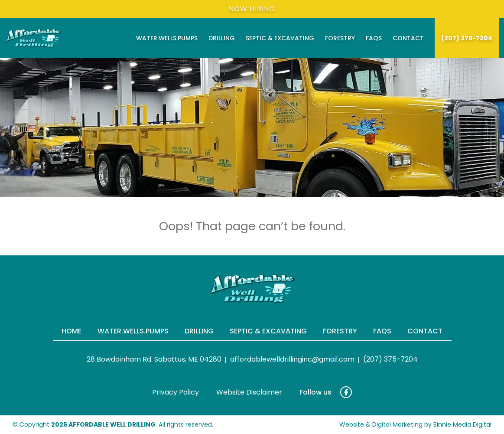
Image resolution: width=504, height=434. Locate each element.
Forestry (340, 38)
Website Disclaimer (249, 392)
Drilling (222, 38)
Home (72, 331)
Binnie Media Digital (462, 424)
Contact (408, 38)
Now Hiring (252, 9)
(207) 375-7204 (467, 38)
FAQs (374, 38)
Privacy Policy (176, 392)
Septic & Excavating (280, 38)
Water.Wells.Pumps (167, 38)
